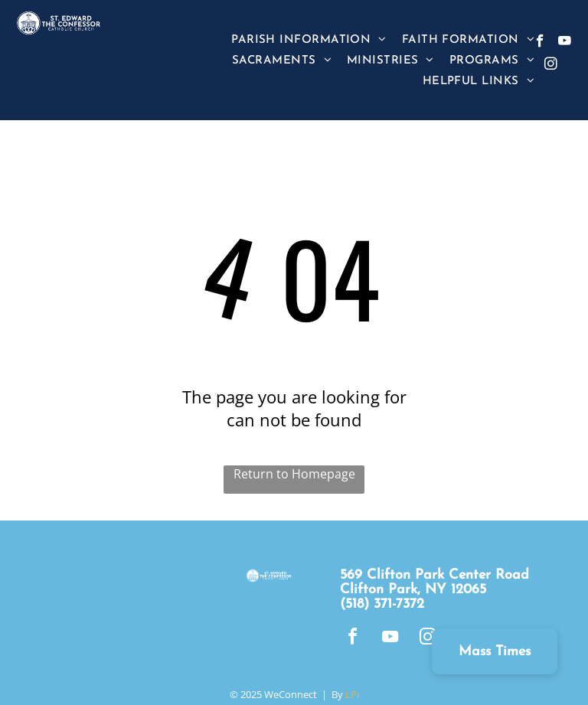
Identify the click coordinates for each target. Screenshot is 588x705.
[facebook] (540, 43)
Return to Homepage (294, 474)
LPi (352, 694)
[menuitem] (309, 39)
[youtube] (565, 43)
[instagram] (551, 66)
